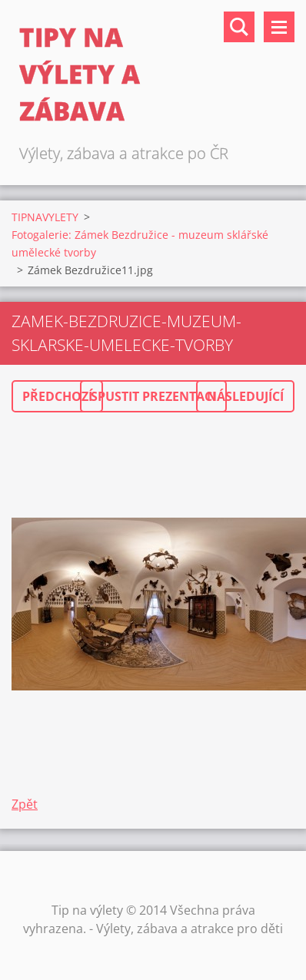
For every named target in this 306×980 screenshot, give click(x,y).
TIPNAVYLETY (45, 217)
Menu (279, 27)
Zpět (25, 804)
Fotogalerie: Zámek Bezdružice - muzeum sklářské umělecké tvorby (140, 243)
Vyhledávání (239, 27)
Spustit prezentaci (153, 396)
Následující (245, 396)
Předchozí (57, 396)
